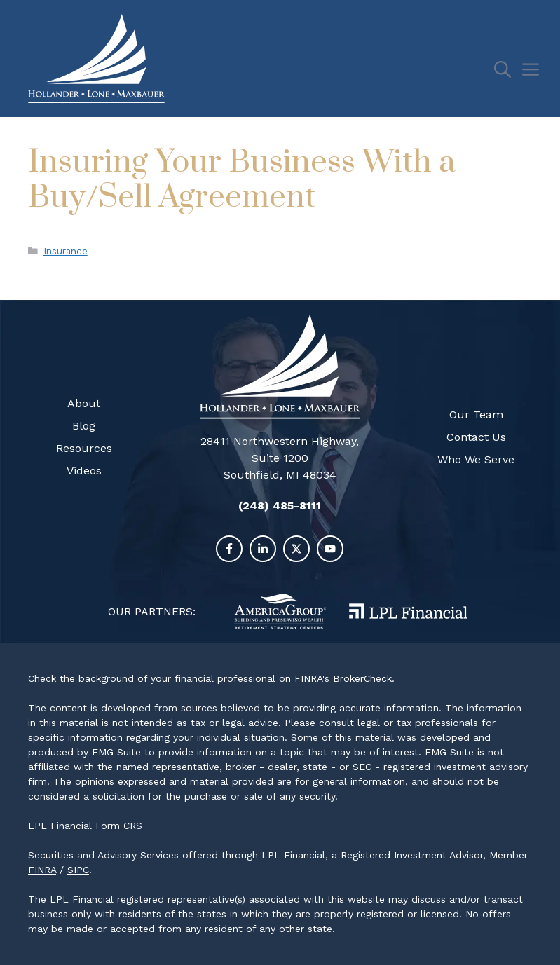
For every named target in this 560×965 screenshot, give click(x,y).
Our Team (476, 415)
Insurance (66, 251)
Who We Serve (476, 459)
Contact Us (476, 437)
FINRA (42, 870)
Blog (84, 426)
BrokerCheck (362, 678)
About (84, 403)
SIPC (78, 870)
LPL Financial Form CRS (85, 826)
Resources (84, 448)
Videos (84, 471)
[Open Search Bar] (507, 70)
